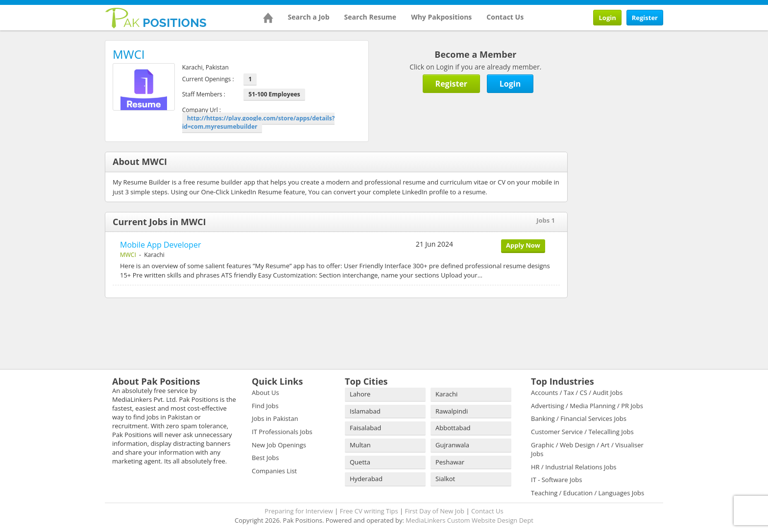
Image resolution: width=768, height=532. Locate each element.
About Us (265, 393)
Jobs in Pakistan (275, 418)
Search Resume (371, 17)
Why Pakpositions (441, 17)
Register (645, 18)
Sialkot (445, 479)
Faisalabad (365, 428)
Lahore (360, 394)
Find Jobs (265, 406)
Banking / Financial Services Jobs (579, 418)
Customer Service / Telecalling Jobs (582, 432)
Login (607, 18)
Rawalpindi (452, 411)
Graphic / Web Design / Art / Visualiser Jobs (587, 450)
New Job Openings (279, 445)
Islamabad (365, 411)
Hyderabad (366, 479)
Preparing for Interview (299, 511)
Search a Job (309, 17)
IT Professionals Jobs (282, 432)
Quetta (360, 462)
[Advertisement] (644, 101)
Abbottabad (453, 428)
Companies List (274, 471)
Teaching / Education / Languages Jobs (588, 493)
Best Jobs (265, 458)
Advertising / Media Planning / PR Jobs (587, 406)
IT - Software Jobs (556, 480)
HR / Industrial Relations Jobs (574, 467)
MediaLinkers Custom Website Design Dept (469, 520)
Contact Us (505, 17)
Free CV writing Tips (369, 511)
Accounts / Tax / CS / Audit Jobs (577, 393)
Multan (360, 445)
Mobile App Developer (160, 245)
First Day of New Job (435, 511)
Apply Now (523, 245)
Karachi (446, 394)
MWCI (128, 255)
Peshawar (450, 462)
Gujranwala (452, 445)
